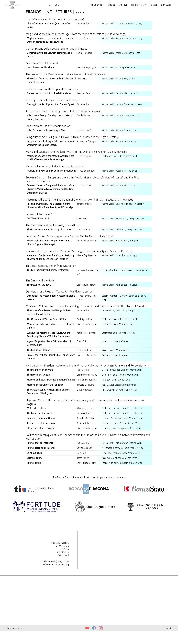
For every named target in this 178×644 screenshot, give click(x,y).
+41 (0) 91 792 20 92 (60, 574)
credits (169, 641)
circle (154, 5)
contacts (166, 5)
